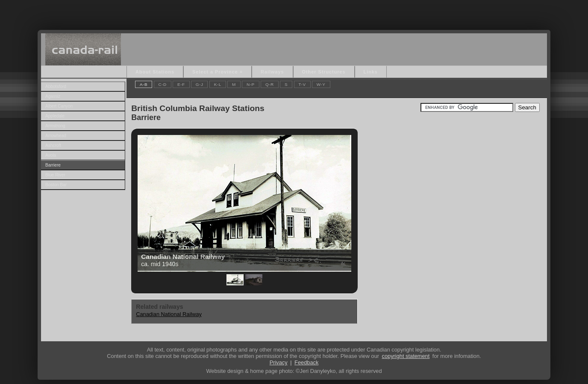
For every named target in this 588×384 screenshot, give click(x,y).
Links (371, 72)
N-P (251, 84)
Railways (272, 72)
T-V (302, 84)
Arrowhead (56, 136)
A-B (144, 84)
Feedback (306, 362)
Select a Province (215, 72)
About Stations (155, 72)
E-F (181, 84)
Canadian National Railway (169, 314)
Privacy (279, 362)
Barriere (53, 165)
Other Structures (324, 72)
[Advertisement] (294, 13)
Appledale (55, 116)
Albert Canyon (59, 106)
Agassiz (53, 96)
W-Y (321, 84)
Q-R (270, 84)
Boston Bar (56, 185)
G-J (200, 84)
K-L (218, 84)
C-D (163, 84)
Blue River (55, 175)
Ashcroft (53, 145)
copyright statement (406, 356)
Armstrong (55, 126)
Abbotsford (56, 86)
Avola (51, 155)
